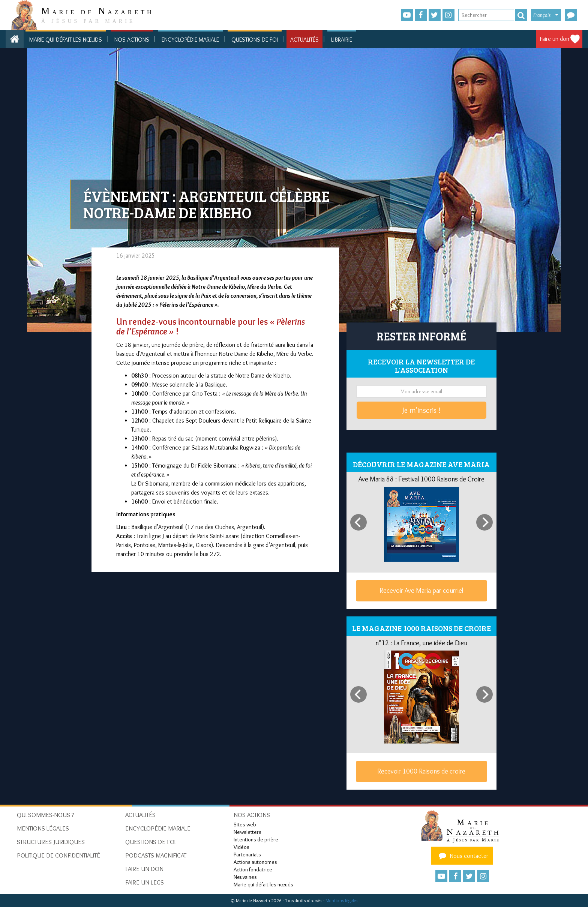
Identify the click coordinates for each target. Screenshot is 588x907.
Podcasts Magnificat (156, 855)
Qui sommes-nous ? (46, 815)
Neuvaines (245, 877)
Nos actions (132, 40)
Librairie (342, 40)
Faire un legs (145, 882)
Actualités (304, 40)
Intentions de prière (256, 840)
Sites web (245, 825)
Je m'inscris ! (421, 410)
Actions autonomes (255, 862)
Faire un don (555, 39)
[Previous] (358, 522)
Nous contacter (462, 856)
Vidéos (241, 847)
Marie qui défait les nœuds (66, 40)
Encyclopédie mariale (190, 40)
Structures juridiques (51, 842)
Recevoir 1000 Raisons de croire (421, 771)
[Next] (484, 522)
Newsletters (247, 832)
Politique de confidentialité (58, 855)
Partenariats (247, 855)
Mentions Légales (43, 828)
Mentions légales (342, 900)
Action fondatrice (253, 870)
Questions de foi (255, 40)
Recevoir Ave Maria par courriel (421, 591)
